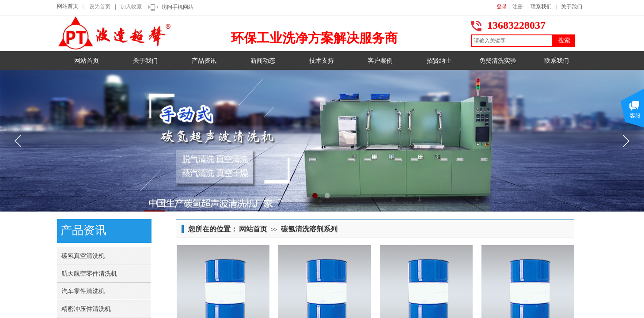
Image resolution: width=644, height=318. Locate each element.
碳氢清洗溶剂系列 (309, 229)
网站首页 (68, 6)
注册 (518, 7)
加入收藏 (131, 7)
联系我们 (541, 7)
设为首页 (100, 7)
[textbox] (512, 41)
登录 (502, 7)
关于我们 (572, 7)
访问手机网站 (178, 7)
